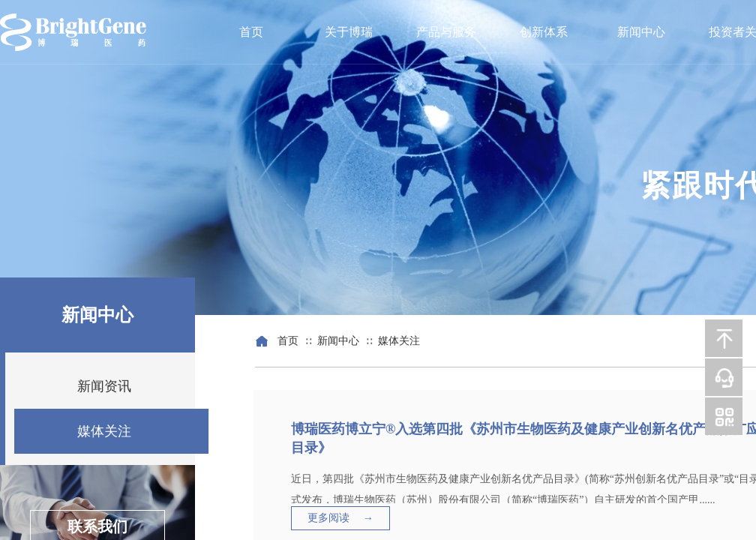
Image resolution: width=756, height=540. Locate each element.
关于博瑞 (349, 32)
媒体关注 (399, 341)
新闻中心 (641, 32)
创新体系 (544, 32)
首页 (251, 32)
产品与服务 (446, 32)
